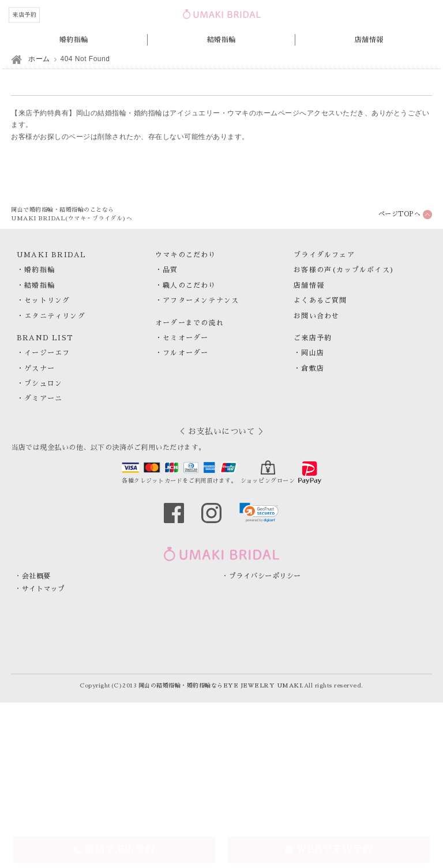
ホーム (39, 59)
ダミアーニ (43, 399)
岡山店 (313, 353)
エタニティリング (55, 316)
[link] (259, 512)
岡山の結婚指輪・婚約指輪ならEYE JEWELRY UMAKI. (221, 686)
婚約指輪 (74, 40)
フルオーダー (185, 353)
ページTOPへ (400, 214)
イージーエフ (47, 353)
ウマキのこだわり (186, 255)
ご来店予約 (313, 338)
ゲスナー (40, 369)
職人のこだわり (189, 285)
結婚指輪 (221, 40)
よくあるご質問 (320, 300)
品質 (170, 270)
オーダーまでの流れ (189, 323)
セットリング (47, 300)
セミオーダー (185, 338)
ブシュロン (43, 384)
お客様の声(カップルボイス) (344, 270)
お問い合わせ (316, 316)
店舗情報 (369, 40)
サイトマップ (44, 589)
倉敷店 (313, 369)
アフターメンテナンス (201, 300)
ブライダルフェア (324, 255)
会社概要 (36, 576)
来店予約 (24, 15)
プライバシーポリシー (265, 576)
